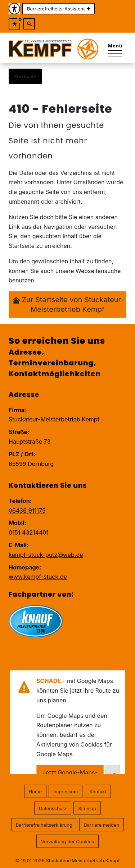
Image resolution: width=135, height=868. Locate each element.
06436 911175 (27, 511)
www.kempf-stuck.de (38, 577)
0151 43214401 (29, 532)
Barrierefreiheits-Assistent (56, 9)
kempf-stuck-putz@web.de (46, 555)
